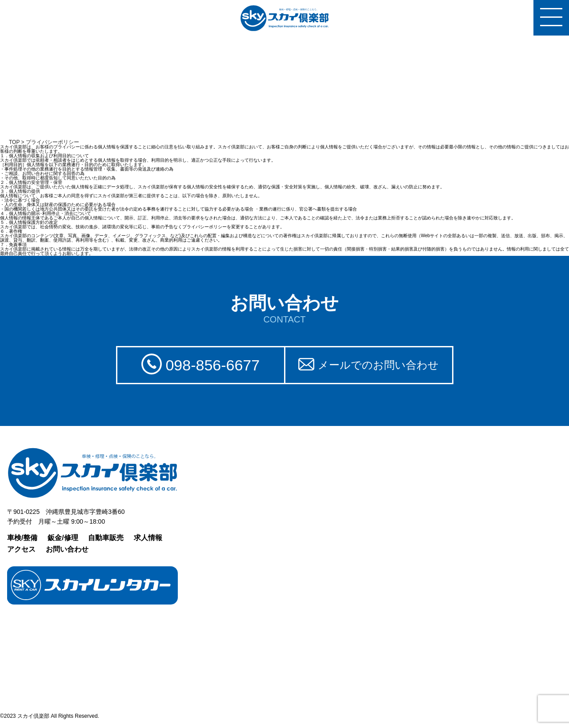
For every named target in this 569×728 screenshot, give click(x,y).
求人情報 (148, 538)
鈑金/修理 (63, 538)
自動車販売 (106, 538)
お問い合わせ (67, 549)
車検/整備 (22, 538)
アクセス (21, 549)
